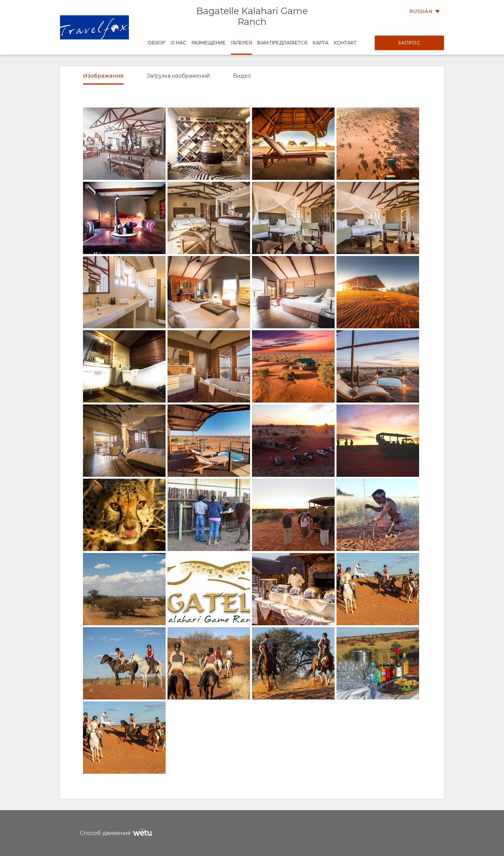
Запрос (409, 43)
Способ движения (117, 833)
